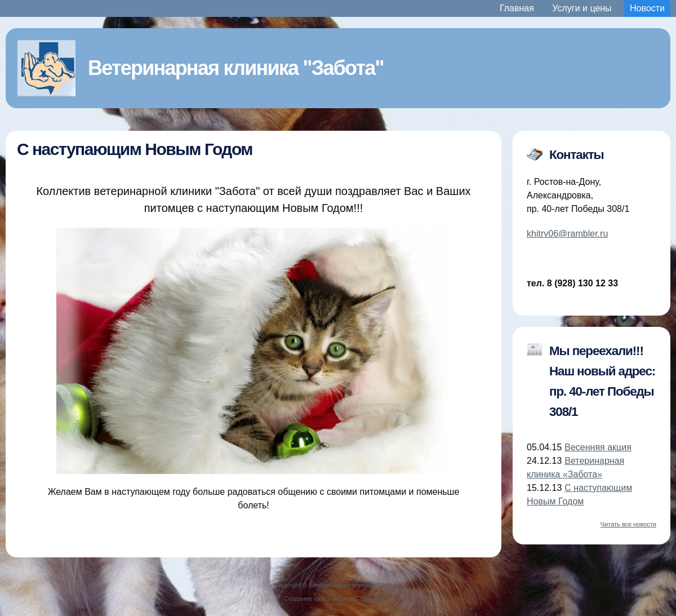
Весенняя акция (598, 447)
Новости (647, 8)
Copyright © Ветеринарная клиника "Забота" (338, 585)
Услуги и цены (582, 8)
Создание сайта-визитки (319, 599)
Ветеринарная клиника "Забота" (236, 68)
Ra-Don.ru (378, 599)
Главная (517, 8)
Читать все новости (628, 524)
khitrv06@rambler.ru (567, 234)
